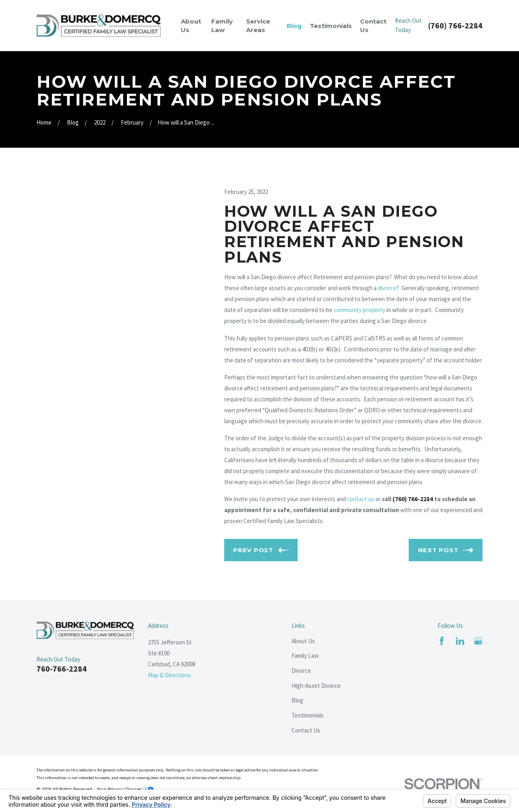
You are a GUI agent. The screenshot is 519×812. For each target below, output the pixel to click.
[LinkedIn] (460, 641)
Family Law (305, 656)
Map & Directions (169, 675)
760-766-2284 (62, 669)
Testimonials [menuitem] (331, 26)
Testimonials (308, 715)
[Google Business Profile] (478, 641)
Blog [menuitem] (294, 26)
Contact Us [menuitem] (373, 26)
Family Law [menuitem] (222, 26)
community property (359, 310)
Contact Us (306, 730)
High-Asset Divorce (316, 686)
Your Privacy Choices (125, 789)
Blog (297, 700)
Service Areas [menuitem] (258, 26)
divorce (387, 288)
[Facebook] (442, 641)
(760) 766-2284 (455, 26)
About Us (303, 641)
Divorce (301, 671)
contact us (361, 499)
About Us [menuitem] (191, 26)
